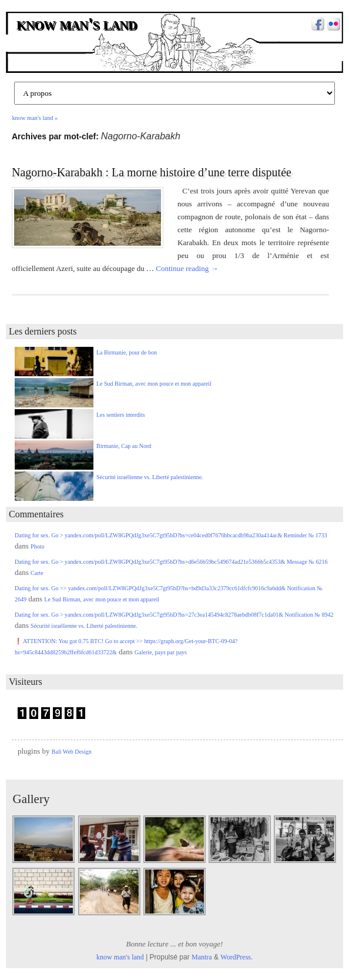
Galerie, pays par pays (161, 652)
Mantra (202, 957)
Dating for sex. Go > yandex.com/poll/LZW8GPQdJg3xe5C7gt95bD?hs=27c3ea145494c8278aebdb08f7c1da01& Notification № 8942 (174, 615)
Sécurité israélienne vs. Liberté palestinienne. (150, 477)
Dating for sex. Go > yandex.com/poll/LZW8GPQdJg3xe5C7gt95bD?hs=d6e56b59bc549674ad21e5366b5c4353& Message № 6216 (171, 562)
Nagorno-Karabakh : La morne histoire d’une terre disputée (152, 172)
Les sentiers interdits (121, 415)
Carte (37, 573)
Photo (37, 546)
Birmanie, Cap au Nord (124, 446)
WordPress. (236, 957)
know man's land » (35, 118)
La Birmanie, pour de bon (127, 352)
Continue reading (187, 268)
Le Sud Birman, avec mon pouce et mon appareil (154, 384)
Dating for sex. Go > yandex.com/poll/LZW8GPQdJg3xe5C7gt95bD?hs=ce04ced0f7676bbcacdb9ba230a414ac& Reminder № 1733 (171, 535)
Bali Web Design (72, 752)
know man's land (78, 25)
